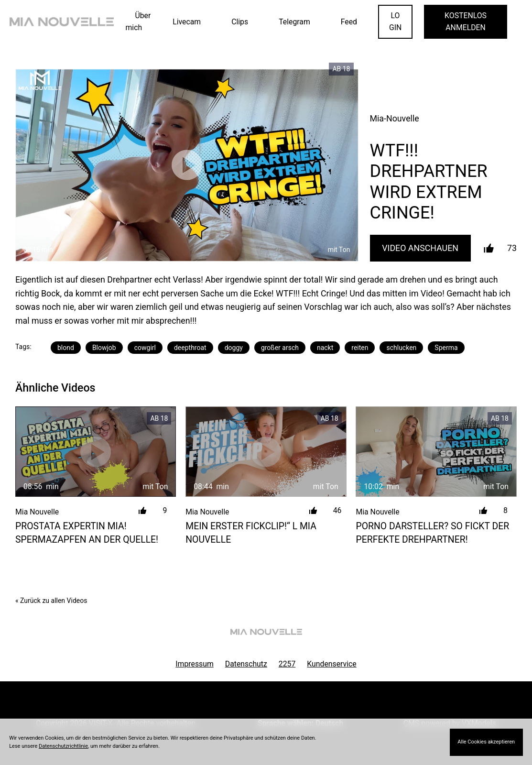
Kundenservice (331, 664)
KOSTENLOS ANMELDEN (466, 22)
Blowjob (104, 348)
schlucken (401, 348)
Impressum (194, 664)
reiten (360, 348)
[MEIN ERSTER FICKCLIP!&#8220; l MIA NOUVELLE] (266, 452)
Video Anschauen (420, 248)
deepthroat (190, 348)
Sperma (446, 348)
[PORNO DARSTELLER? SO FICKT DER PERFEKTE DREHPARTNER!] (436, 452)
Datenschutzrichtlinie (63, 746)
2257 (287, 664)
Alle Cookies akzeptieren (486, 742)
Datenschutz (246, 664)
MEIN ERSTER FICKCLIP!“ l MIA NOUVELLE (251, 533)
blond (66, 348)
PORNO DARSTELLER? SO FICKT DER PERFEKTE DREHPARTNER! (432, 533)
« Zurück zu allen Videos (51, 601)
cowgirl (145, 348)
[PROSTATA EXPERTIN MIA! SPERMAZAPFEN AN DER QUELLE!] (96, 452)
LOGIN (395, 22)
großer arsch (280, 348)
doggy (234, 348)
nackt (325, 348)
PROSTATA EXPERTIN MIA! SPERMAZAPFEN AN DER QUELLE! (87, 533)
